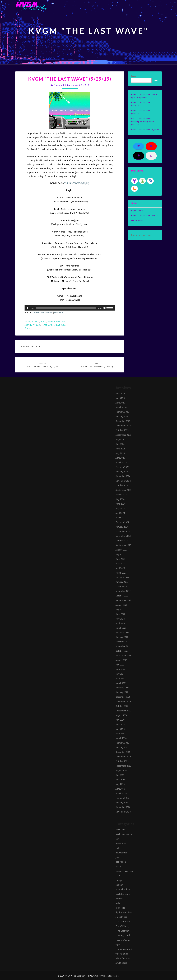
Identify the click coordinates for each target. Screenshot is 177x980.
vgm (38, 325)
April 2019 (120, 789)
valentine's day (123, 940)
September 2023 (123, 545)
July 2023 (120, 554)
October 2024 (122, 485)
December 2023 (123, 531)
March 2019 (121, 793)
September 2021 (123, 655)
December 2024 (123, 476)
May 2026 (120, 398)
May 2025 (120, 453)
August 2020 (121, 715)
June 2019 (120, 779)
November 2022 (123, 591)
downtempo (121, 853)
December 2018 (123, 807)
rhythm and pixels (124, 912)
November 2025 (123, 426)
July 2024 (120, 499)
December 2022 (123, 586)
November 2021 (123, 646)
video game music (51, 325)
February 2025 (122, 467)
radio (43, 321)
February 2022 (122, 632)
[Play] (28, 308)
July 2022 (120, 609)
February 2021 (122, 688)
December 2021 (123, 642)
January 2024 (122, 527)
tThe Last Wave (123, 931)
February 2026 (122, 412)
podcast (35, 321)
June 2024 (120, 504)
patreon (119, 885)
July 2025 (120, 444)
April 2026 (120, 403)
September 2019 (123, 766)
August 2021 (121, 660)
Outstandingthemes (110, 976)
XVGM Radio (121, 963)
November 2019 (123, 757)
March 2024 (121, 517)
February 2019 (122, 798)
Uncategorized (123, 935)
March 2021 (121, 683)
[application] (70, 308)
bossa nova (121, 843)
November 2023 (123, 536)
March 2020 (121, 738)
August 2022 (121, 605)
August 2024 (121, 495)
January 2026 (122, 416)
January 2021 (122, 692)
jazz (117, 857)
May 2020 (120, 729)
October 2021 (122, 651)
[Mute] (104, 308)
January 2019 (122, 803)
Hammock (59, 85)
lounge (119, 880)
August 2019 (121, 770)
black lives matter (124, 834)
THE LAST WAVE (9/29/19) (77, 183)
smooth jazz (54, 321)
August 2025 (121, 439)
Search (134, 76)
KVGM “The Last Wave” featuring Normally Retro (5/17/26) (142, 122)
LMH (118, 876)
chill (117, 848)
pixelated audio (123, 894)
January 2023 (122, 582)
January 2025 (122, 472)
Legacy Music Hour (125, 871)
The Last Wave (123, 921)
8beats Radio (137, 220)
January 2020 (122, 747)
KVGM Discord (137, 210)
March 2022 (121, 628)
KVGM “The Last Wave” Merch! (144, 215)
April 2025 (120, 458)
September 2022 (123, 600)
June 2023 (120, 559)
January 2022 (122, 637)
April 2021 (120, 678)
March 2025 (121, 462)
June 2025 (120, 449)
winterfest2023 (123, 958)
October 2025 (122, 430)
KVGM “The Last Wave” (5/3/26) (145, 130)
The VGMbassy (122, 926)
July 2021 (120, 665)
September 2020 (123, 711)
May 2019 (120, 784)
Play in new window (43, 312)
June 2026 (120, 393)
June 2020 (120, 724)
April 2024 (120, 513)
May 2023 (120, 563)
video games (122, 954)
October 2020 (122, 706)
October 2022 (122, 596)
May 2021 (120, 674)
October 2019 (122, 761)
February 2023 (122, 577)
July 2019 (120, 775)
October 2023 (122, 541)
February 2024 (122, 522)
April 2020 (120, 734)
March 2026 (121, 407)
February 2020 (122, 743)
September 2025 (123, 435)
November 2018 (123, 812)
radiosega (120, 908)
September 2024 (123, 490)
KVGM (27, 321)
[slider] (66, 308)
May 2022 (120, 619)
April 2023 (120, 568)
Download (59, 312)
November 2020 (123, 701)
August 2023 (121, 550)
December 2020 (123, 697)
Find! (156, 80)
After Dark (120, 830)
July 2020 (120, 720)
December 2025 (123, 421)
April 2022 (120, 623)
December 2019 (123, 752)
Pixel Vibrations (123, 889)
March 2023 (121, 573)
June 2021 (120, 669)
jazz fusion (121, 862)
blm (117, 839)
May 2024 (120, 508)
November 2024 (123, 481)
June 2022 (120, 614)
